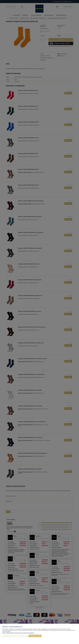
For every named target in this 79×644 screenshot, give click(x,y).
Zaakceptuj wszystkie (35, 636)
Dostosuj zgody (23, 636)
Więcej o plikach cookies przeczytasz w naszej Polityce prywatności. (18, 633)
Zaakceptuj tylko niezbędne (10, 636)
